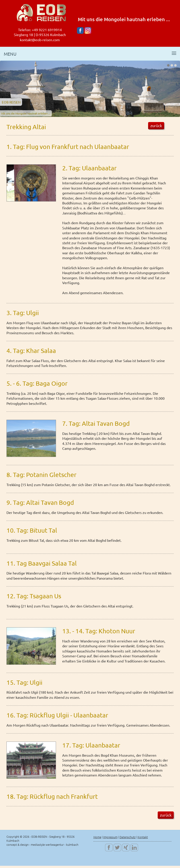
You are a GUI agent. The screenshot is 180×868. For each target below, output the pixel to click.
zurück (156, 125)
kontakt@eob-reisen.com (40, 40)
